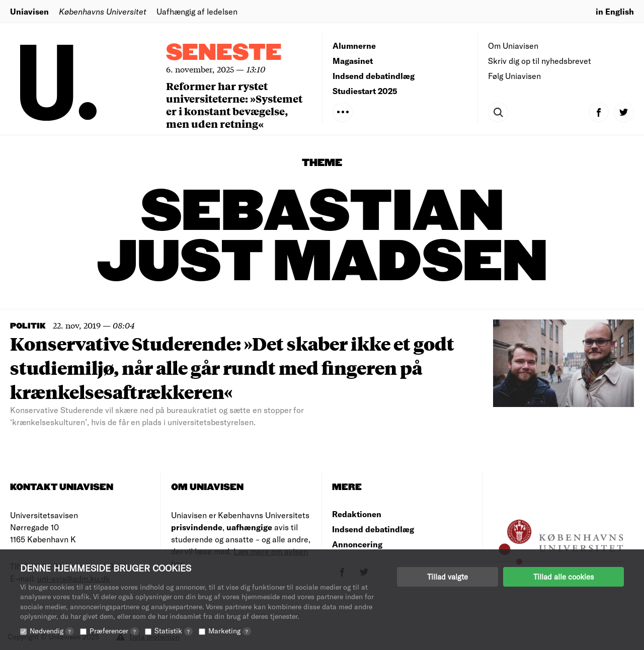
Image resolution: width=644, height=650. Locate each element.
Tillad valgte (448, 577)
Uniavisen (29, 11)
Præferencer (114, 631)
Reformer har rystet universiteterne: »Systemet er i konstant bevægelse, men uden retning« (234, 105)
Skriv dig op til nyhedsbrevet (540, 61)
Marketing (230, 631)
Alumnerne (354, 46)
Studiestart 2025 (365, 91)
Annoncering (357, 544)
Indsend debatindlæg (374, 76)
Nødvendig (52, 631)
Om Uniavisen (513, 46)
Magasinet (353, 61)
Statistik (174, 631)
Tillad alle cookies (563, 577)
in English (615, 11)
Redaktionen (357, 514)
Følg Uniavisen (514, 76)
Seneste (224, 53)
